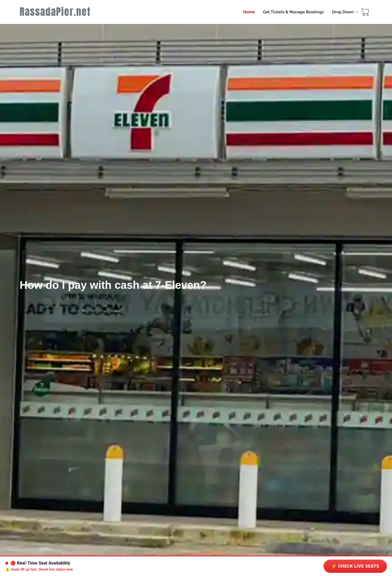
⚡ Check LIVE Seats (355, 566)
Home (249, 12)
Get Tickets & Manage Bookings (293, 12)
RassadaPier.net (55, 12)
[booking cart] (365, 13)
